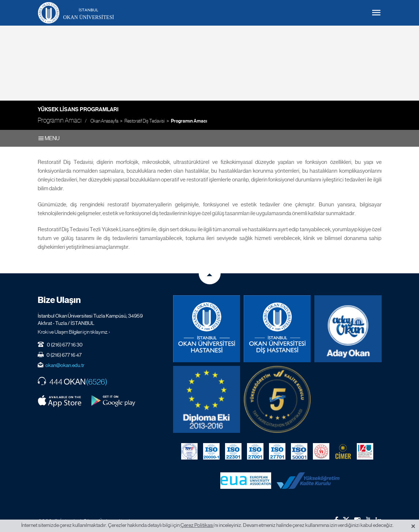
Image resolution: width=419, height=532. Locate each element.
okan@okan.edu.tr (65, 365)
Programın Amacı (189, 121)
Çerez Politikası (197, 525)
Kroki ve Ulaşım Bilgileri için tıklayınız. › (74, 332)
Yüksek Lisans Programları (78, 109)
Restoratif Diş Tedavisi (145, 121)
